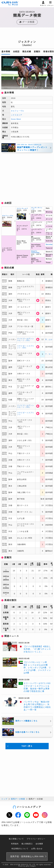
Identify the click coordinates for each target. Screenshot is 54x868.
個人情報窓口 (27, 844)
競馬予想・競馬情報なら (27, 856)
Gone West (16, 119)
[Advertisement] (27, 35)
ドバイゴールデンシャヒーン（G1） (26, 339)
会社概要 (39, 844)
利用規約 (15, 844)
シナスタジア (17, 115)
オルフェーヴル (17, 111)
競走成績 (27, 52)
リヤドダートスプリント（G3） (26, 347)
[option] (27, 73)
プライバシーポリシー (36, 839)
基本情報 (6, 52)
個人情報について (16, 839)
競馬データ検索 (18, 799)
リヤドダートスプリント (26, 414)
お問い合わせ (37, 849)
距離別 (37, 52)
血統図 (16, 52)
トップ (4, 799)
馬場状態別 (49, 52)
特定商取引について (20, 849)
